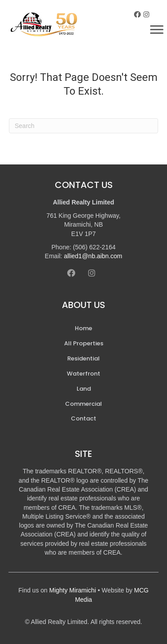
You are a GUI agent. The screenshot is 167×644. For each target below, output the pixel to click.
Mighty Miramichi (73, 590)
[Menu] (157, 30)
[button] (137, 14)
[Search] (83, 126)
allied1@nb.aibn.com (93, 256)
